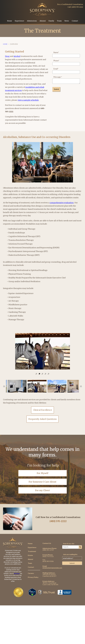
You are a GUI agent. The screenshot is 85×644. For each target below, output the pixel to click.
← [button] (4, 386)
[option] (42, 351)
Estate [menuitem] (30, 555)
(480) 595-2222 (58, 521)
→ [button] (81, 386)
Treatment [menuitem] (32, 551)
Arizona (17, 573)
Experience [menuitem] (19, 21)
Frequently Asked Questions (42, 419)
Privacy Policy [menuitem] (33, 577)
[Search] (80, 547)
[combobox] (72, 547)
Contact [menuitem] (75, 21)
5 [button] (50, 374)
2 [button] (41, 374)
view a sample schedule (28, 100)
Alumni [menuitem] (43, 21)
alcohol (17, 56)
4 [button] (47, 374)
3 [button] (44, 374)
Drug (7, 56)
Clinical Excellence (42, 410)
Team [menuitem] (59, 21)
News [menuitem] (67, 21)
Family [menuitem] (51, 21)
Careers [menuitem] (31, 573)
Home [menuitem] (10, 21)
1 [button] (38, 374)
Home (5, 44)
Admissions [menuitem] (32, 21)
